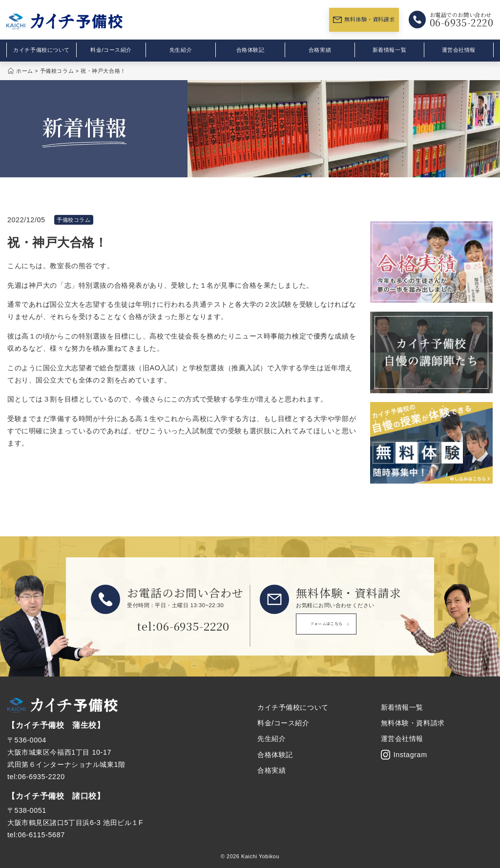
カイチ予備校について (42, 50)
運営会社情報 (459, 50)
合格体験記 (250, 50)
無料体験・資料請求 (364, 19)
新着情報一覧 (389, 50)
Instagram (404, 755)
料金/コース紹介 (111, 50)
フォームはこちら (349, 627)
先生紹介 (181, 50)
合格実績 (320, 50)
